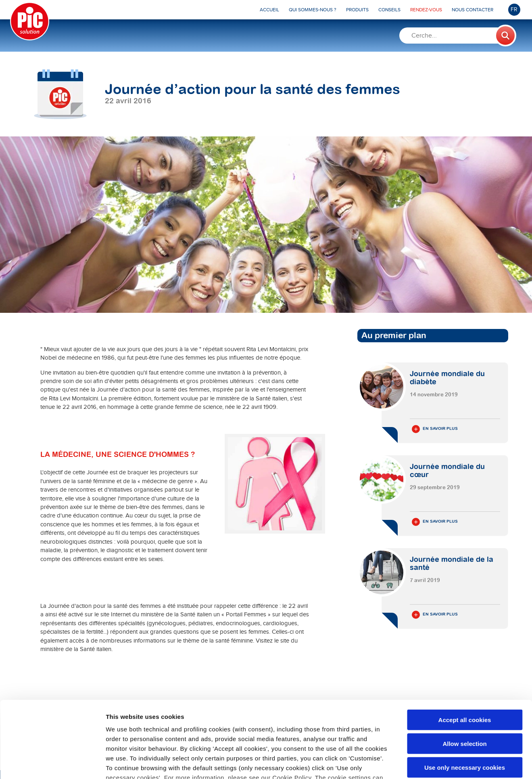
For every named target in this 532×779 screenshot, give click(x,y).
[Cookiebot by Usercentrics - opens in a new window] (52, 763)
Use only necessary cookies (465, 702)
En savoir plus (435, 429)
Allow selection (464, 678)
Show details (423, 763)
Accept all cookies (465, 654)
